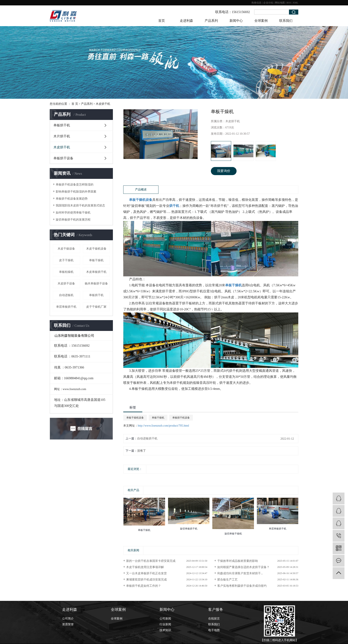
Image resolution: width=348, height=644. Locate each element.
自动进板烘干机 (147, 438)
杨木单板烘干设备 (96, 284)
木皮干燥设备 (66, 249)
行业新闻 (165, 624)
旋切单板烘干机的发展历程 (73, 220)
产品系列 (211, 21)
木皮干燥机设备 (96, 249)
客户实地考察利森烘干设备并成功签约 (242, 586)
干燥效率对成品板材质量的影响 (238, 561)
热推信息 (256, 3)
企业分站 (268, 3)
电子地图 (214, 630)
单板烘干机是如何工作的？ (144, 586)
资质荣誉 (68, 624)
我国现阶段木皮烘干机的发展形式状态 (80, 206)
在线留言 (214, 619)
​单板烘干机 (96, 295)
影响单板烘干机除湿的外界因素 (76, 192)
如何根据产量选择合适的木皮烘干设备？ (243, 567)
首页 (162, 21)
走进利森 (186, 21)
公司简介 (68, 619)
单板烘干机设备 (181, 418)
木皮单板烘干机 (96, 272)
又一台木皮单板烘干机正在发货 (146, 573)
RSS (289, 3)
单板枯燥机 (66, 272)
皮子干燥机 (66, 260)
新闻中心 (236, 21)
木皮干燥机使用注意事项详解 (145, 567)
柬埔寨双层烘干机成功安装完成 (146, 580)
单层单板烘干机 (66, 307)
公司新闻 (165, 619)
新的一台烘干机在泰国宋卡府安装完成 (151, 561)
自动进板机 (66, 295)
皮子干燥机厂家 (96, 307)
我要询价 (224, 171)
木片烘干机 (62, 136)
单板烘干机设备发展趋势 (72, 199)
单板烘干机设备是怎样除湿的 (75, 185)
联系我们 (286, 21)
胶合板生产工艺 (227, 580)
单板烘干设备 (63, 158)
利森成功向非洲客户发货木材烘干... (240, 573)
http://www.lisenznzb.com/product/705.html (163, 426)
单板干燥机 (96, 260)
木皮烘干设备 (66, 284)
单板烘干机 (62, 125)
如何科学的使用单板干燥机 (73, 213)
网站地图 (280, 3)
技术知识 (165, 630)
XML (295, 3)
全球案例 (261, 21)
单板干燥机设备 (135, 418)
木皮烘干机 (103, 104)
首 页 (75, 104)
